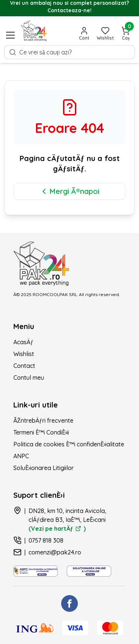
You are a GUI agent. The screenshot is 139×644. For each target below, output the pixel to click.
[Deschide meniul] (10, 35)
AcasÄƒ (23, 342)
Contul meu (29, 378)
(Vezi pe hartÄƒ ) (57, 529)
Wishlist (24, 354)
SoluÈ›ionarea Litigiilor (44, 468)
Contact (24, 366)
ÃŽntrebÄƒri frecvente (43, 420)
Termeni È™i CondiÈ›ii (41, 432)
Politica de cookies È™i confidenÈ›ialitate (69, 444)
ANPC (21, 456)
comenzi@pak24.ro (55, 552)
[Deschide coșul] (126, 34)
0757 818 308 (46, 540)
